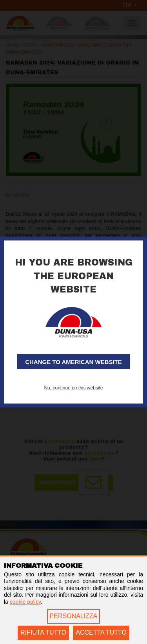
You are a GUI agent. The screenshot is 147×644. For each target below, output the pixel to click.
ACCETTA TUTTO (101, 632)
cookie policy (25, 602)
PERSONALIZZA (74, 616)
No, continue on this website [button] (73, 388)
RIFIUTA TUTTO (43, 632)
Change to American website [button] (73, 362)
